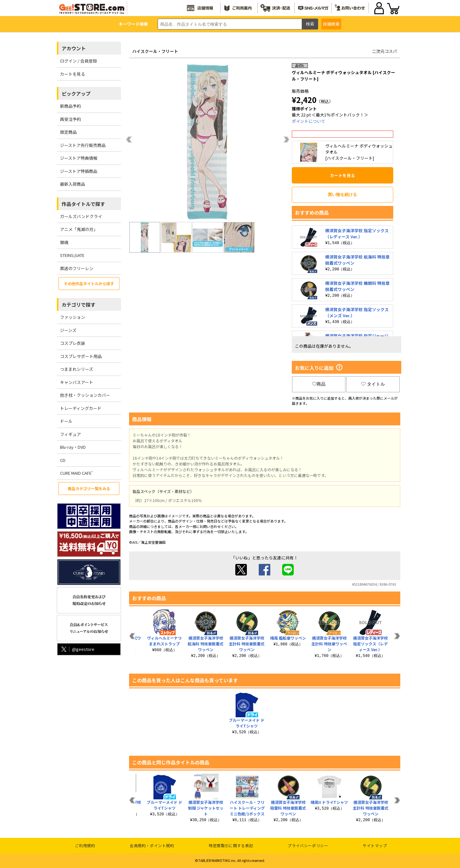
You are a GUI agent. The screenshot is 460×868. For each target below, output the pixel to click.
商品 (319, 384)
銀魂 (64, 242)
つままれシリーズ (77, 369)
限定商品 (68, 132)
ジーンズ (68, 330)
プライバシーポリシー (308, 845)
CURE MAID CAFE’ (76, 473)
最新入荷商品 (73, 184)
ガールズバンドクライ (81, 216)
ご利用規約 (85, 845)
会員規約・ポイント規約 (152, 845)
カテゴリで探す (78, 305)
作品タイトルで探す (83, 204)
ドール (66, 421)
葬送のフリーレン (77, 268)
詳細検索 (331, 24)
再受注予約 (70, 119)
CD (63, 460)
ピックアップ (76, 94)
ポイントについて (308, 121)
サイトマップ (375, 845)
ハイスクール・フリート (155, 51)
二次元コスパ (385, 51)
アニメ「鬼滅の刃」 (79, 229)
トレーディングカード (81, 408)
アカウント (74, 48)
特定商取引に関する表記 (231, 845)
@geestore (77, 649)
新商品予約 (70, 106)
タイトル (373, 384)
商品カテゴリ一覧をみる (89, 488)
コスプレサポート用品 (81, 356)
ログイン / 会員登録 (78, 61)
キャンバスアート (77, 382)
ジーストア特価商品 (79, 171)
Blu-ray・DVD (73, 447)
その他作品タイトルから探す (89, 283)
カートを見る (73, 74)
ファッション (73, 317)
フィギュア (70, 434)
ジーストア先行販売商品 (83, 145)
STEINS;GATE (72, 255)
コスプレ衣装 (73, 343)
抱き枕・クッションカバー (85, 395)
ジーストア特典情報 (79, 158)
